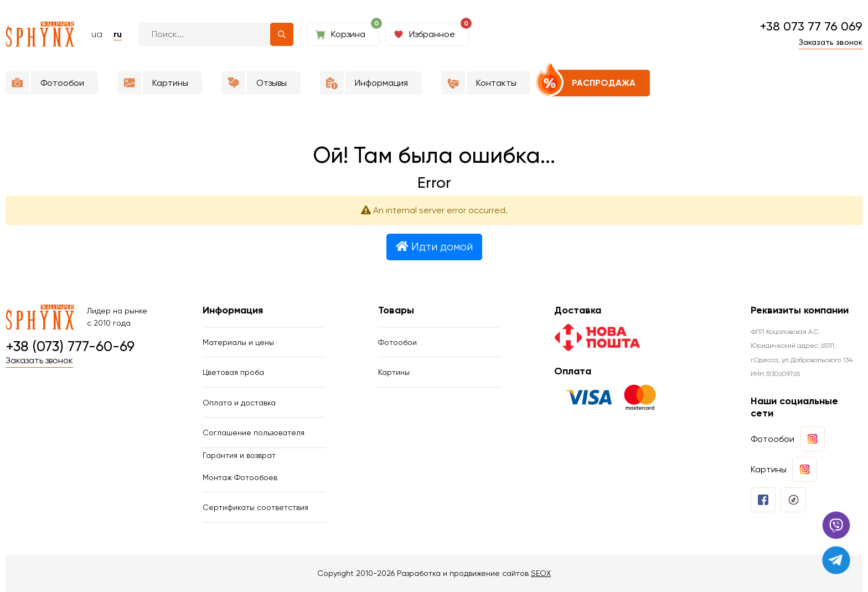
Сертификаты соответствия (255, 507)
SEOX (541, 573)
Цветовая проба (233, 372)
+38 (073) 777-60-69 (70, 347)
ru (118, 34)
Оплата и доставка (239, 403)
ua (97, 34)
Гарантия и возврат (239, 455)
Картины (394, 372)
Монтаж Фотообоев (240, 477)
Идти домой (434, 247)
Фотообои (397, 342)
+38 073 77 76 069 (811, 26)
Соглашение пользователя (254, 433)
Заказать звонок (831, 42)
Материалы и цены (238, 342)
